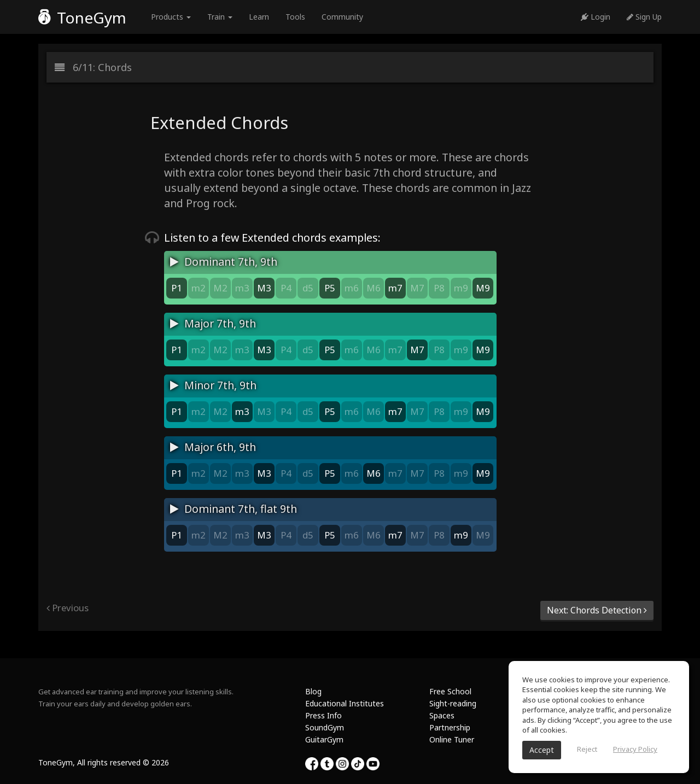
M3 (264, 288)
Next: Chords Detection (597, 610)
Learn (259, 17)
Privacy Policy (635, 749)
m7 (395, 288)
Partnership (450, 727)
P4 (286, 288)
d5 (308, 288)
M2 (220, 288)
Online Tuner (452, 739)
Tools (295, 17)
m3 (242, 288)
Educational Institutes (345, 703)
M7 (417, 288)
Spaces (442, 715)
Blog (313, 691)
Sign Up (644, 17)
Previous (68, 608)
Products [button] (171, 17)
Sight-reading (453, 703)
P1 (177, 288)
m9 (461, 288)
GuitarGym (324, 739)
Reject (587, 749)
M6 (374, 288)
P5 (330, 288)
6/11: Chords (93, 67)
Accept (542, 750)
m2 (199, 288)
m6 (352, 288)
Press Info (323, 715)
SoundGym (325, 727)
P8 (439, 288)
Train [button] (220, 17)
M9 (483, 288)
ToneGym (82, 17)
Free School (450, 691)
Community (342, 17)
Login (596, 17)
